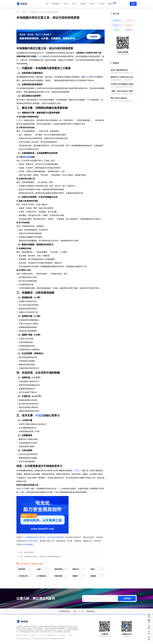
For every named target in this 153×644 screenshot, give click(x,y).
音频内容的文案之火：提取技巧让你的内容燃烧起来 (42, 557)
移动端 (19, 635)
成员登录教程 (29, 552)
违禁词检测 (56, 4)
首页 (47, 4)
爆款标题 (129, 30)
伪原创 (129, 25)
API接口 (102, 4)
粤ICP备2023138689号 (58, 639)
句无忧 (41, 56)
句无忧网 (25, 545)
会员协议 (41, 635)
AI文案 (66, 4)
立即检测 (127, 598)
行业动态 (24, 12)
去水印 (74, 4)
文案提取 (83, 4)
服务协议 (26, 635)
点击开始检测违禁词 (91, 598)
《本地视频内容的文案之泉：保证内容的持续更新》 (44, 537)
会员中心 (92, 4)
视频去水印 (116, 25)
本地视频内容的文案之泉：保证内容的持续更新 (44, 12)
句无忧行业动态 (32, 541)
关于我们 (70, 635)
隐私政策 (33, 635)
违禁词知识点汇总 (52, 635)
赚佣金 (111, 4)
